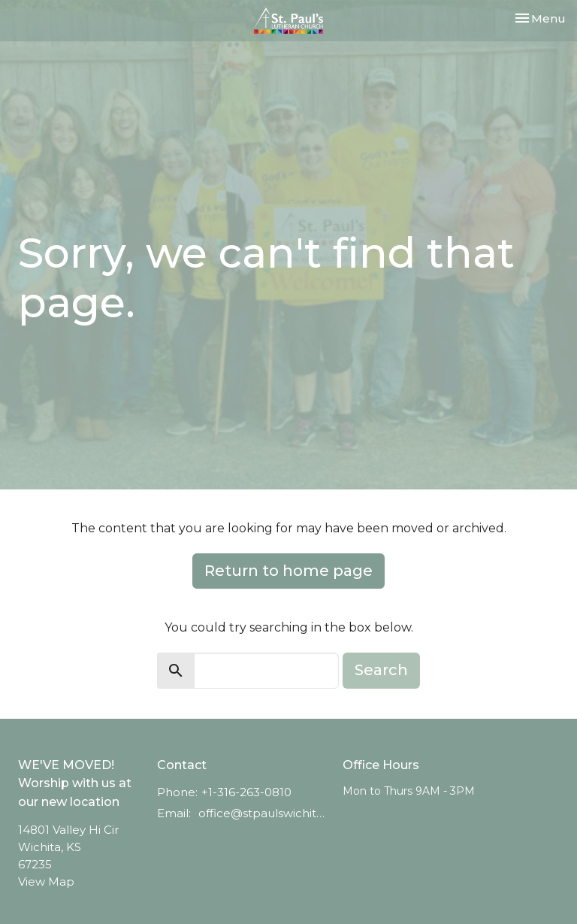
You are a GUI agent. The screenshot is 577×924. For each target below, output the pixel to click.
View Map (46, 882)
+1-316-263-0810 (246, 792)
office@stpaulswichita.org (263, 813)
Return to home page (288, 571)
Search (381, 670)
